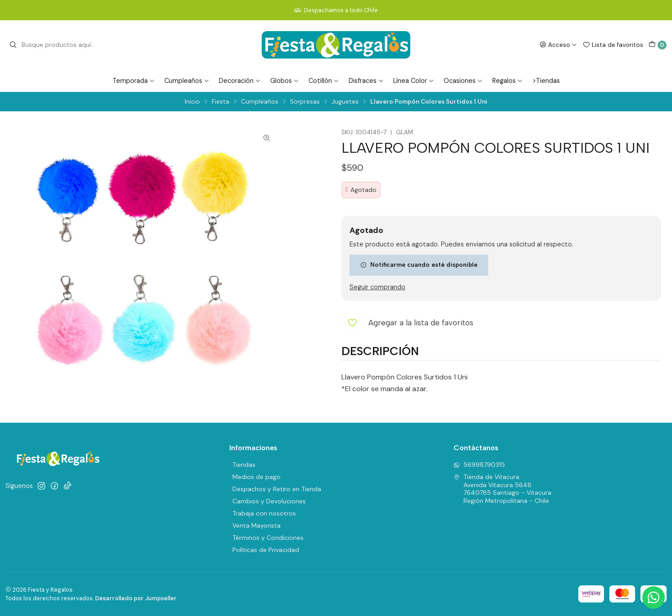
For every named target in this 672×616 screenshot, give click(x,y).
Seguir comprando (377, 287)
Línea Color (414, 81)
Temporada (134, 81)
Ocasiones (463, 81)
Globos (285, 81)
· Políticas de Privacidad (264, 550)
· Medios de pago (255, 477)
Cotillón (324, 81)
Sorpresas (305, 102)
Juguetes (345, 102)
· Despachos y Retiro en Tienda (275, 489)
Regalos (508, 81)
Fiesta (220, 102)
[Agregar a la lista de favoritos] (407, 323)
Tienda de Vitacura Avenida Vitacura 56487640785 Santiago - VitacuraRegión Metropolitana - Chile (502, 489)
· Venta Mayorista (255, 525)
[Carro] (658, 45)
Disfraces (366, 81)
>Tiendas (546, 81)
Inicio (192, 102)
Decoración (240, 81)
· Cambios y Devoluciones (268, 501)
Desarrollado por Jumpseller (136, 598)
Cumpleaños (187, 81)
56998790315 (479, 465)
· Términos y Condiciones (266, 538)
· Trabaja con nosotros (263, 513)
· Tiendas (242, 465)
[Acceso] (558, 45)
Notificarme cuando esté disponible (419, 265)
